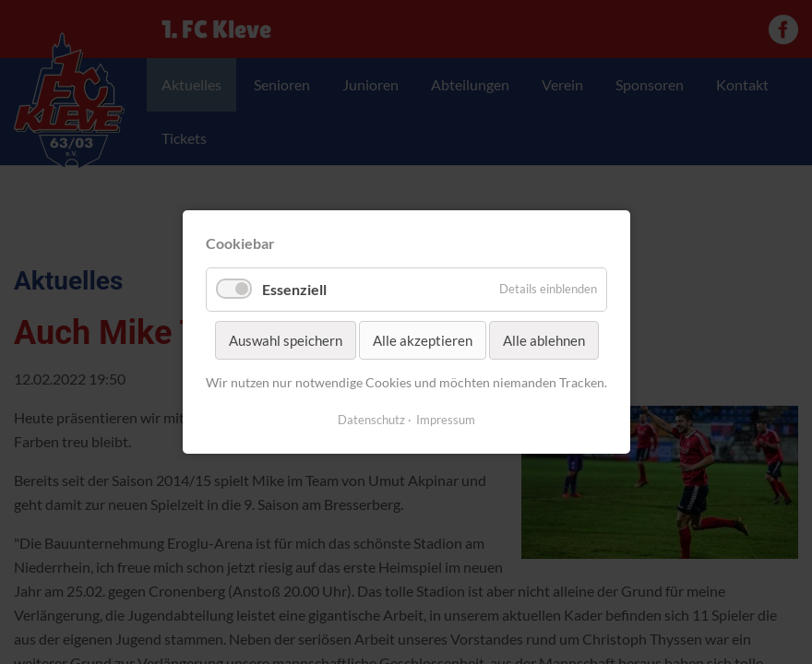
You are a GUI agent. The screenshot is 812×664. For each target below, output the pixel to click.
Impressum (446, 420)
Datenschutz (371, 420)
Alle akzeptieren (422, 340)
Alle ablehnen (543, 340)
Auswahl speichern (285, 340)
